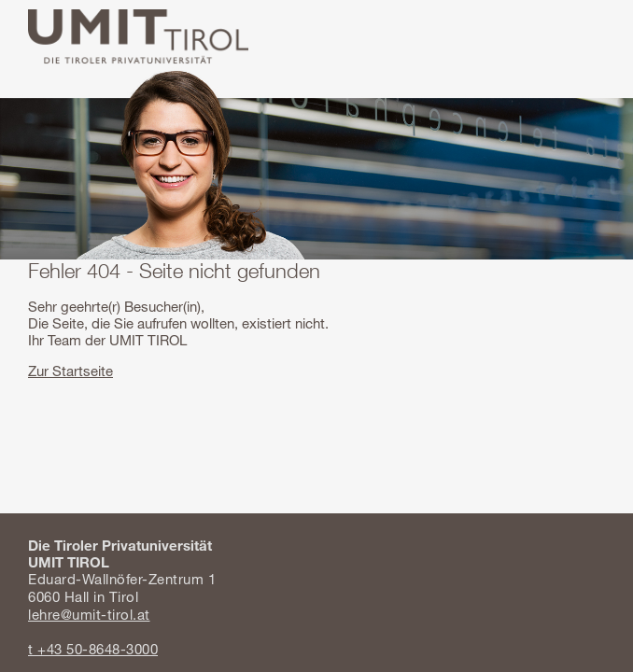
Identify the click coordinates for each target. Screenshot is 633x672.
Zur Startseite (70, 371)
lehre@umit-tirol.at (89, 614)
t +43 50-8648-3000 (93, 649)
